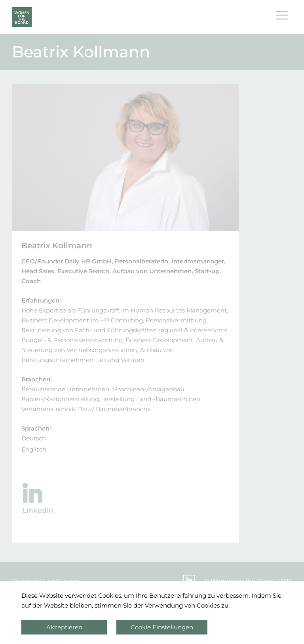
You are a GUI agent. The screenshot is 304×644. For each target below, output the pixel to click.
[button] (282, 17)
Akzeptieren (64, 627)
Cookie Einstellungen (162, 627)
